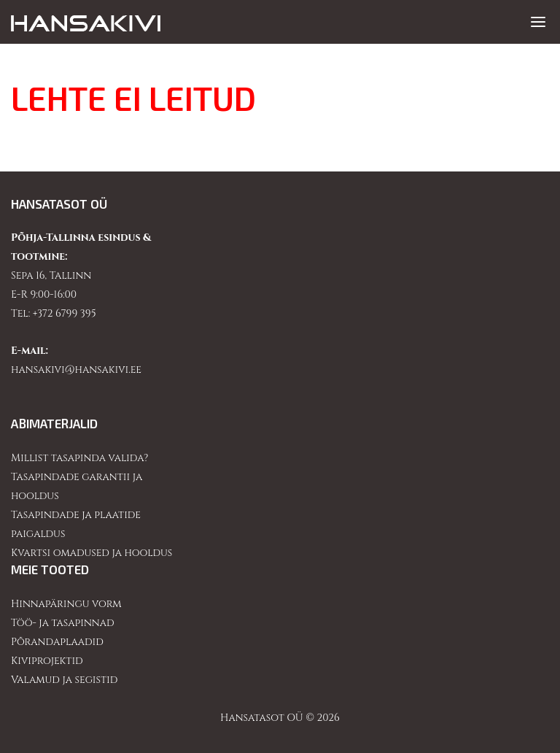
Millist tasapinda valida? (79, 458)
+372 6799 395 (65, 313)
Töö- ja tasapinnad (63, 623)
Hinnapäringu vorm (66, 604)
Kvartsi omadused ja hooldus (92, 553)
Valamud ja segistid (64, 680)
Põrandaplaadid (57, 642)
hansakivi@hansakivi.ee (76, 370)
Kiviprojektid (47, 661)
